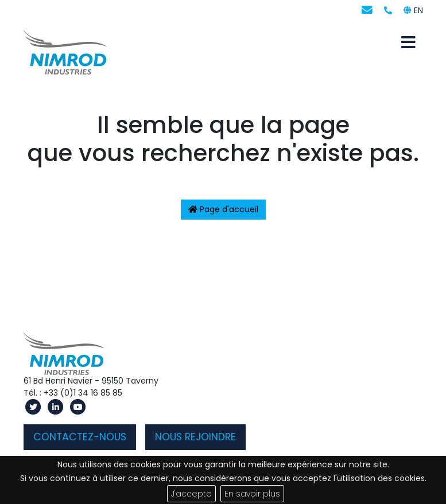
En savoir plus (252, 494)
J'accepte (191, 494)
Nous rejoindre (195, 437)
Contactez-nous (80, 437)
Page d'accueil (223, 209)
